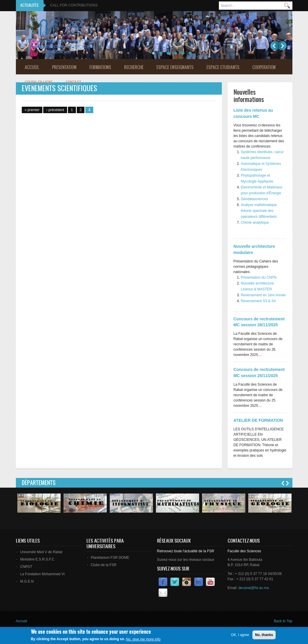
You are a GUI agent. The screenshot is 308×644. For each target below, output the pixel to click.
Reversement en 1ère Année (263, 295)
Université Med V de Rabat (41, 552)
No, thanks (264, 636)
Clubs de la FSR (104, 565)
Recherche (134, 67)
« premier (32, 110)
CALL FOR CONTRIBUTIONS (74, 5)
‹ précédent (55, 110)
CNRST (26, 567)
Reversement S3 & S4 (258, 301)
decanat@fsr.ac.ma (254, 588)
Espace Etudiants (223, 67)
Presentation (64, 67)
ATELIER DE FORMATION (258, 420)
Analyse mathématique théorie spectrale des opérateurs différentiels (259, 211)
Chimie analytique (255, 223)
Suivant (283, 46)
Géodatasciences (255, 199)
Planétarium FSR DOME (110, 558)
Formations (100, 67)
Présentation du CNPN (259, 277)
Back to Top (283, 621)
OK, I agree (240, 636)
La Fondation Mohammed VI (43, 574)
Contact (73, 82)
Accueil (32, 67)
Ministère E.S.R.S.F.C (37, 559)
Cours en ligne (39, 82)
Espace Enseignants (175, 67)
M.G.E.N (27, 581)
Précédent (274, 46)
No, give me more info (143, 641)
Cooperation (264, 67)
